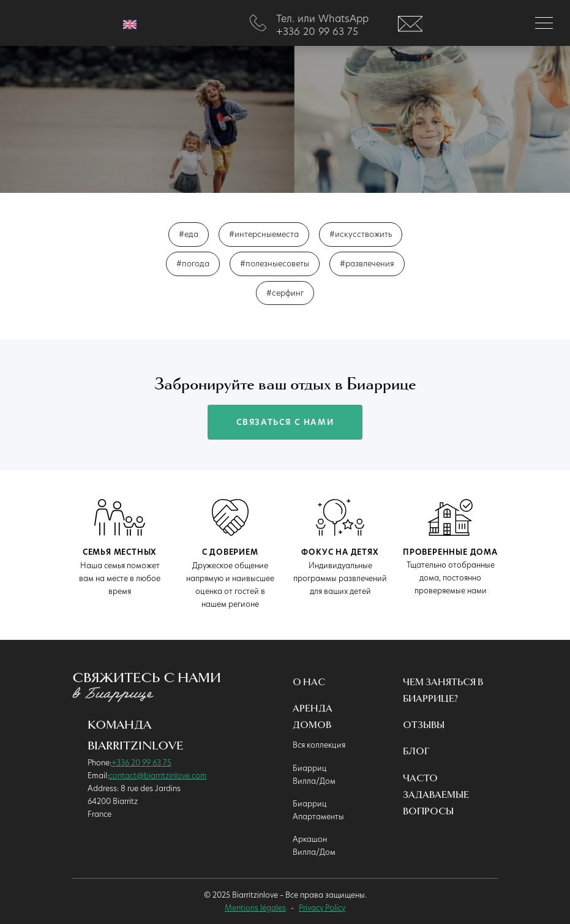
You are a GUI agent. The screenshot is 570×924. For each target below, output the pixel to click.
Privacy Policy (322, 907)
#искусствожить (361, 234)
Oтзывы (424, 725)
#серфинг (285, 293)
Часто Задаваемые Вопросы (436, 795)
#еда (189, 234)
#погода (193, 263)
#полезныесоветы (275, 263)
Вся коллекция (319, 745)
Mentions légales (255, 907)
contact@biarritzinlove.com (158, 775)
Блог (416, 752)
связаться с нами (285, 422)
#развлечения (367, 263)
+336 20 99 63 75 (141, 762)
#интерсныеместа (264, 234)
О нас (309, 682)
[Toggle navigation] (544, 23)
